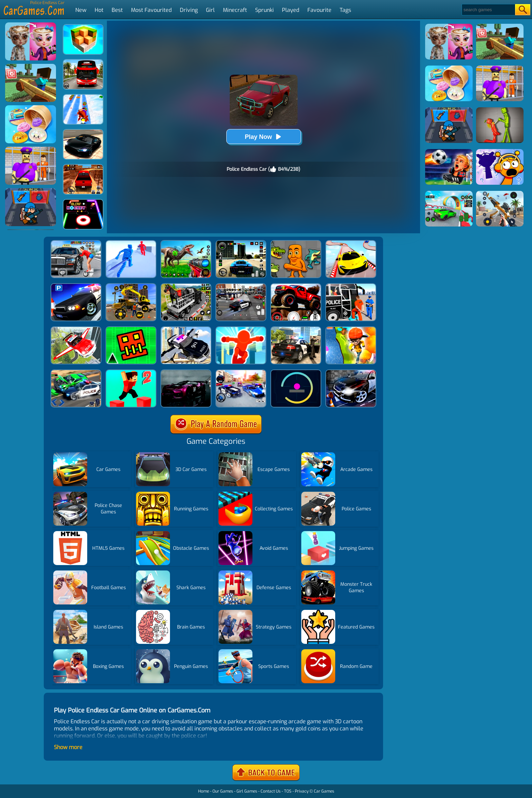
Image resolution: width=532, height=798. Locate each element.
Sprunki (264, 10)
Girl (210, 10)
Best (117, 10)
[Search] (488, 10)
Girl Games (247, 791)
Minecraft (235, 10)
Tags (345, 10)
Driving (189, 10)
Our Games (223, 791)
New (81, 10)
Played (291, 10)
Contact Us (271, 791)
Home (204, 791)
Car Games (324, 791)
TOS (288, 791)
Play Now (263, 137)
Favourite (319, 10)
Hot (99, 10)
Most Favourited (151, 10)
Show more (68, 747)
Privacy (302, 791)
